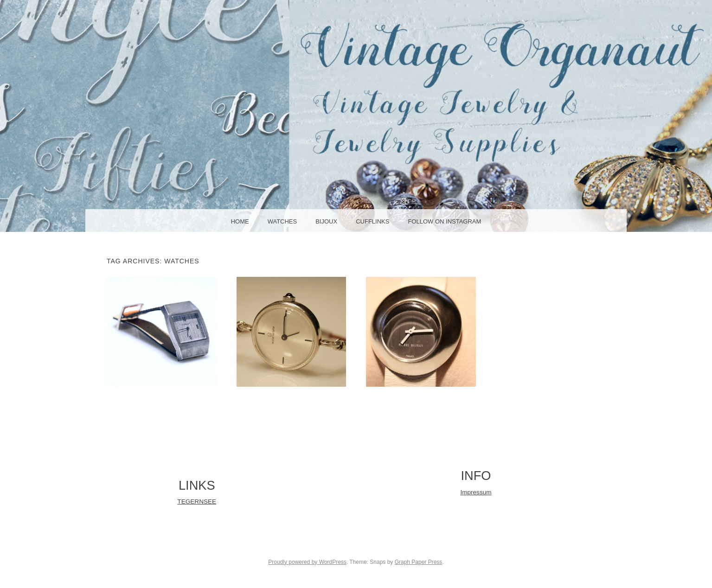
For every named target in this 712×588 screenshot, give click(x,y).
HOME (240, 221)
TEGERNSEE (197, 502)
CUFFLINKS (372, 221)
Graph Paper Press (419, 562)
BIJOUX (326, 221)
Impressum (476, 492)
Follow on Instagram (444, 221)
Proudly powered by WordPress (307, 562)
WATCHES (282, 221)
